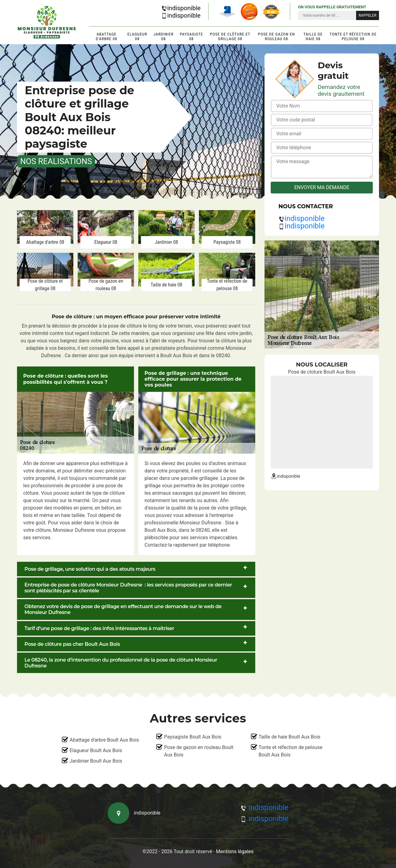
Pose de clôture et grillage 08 (230, 36)
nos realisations (56, 161)
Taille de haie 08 (313, 36)
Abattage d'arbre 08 (106, 36)
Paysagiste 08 (191, 36)
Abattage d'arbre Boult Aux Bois (104, 740)
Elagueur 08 (137, 36)
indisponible (181, 8)
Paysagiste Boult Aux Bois (193, 737)
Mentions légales (235, 851)
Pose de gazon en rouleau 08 (276, 36)
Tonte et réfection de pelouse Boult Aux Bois (291, 751)
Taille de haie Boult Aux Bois (290, 737)
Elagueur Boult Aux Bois (96, 750)
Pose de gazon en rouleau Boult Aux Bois (199, 751)
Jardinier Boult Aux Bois (96, 761)
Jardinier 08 (164, 36)
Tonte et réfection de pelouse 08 (353, 36)
